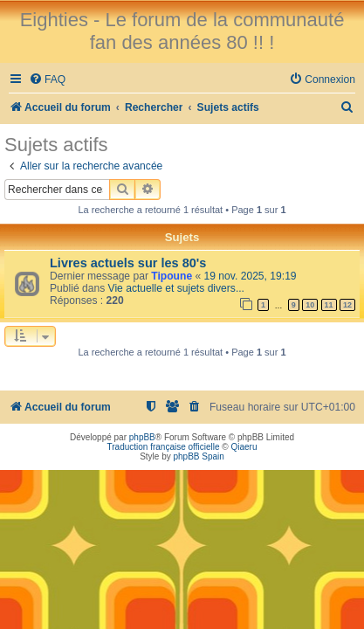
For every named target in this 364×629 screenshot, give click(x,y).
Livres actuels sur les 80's (128, 263)
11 (329, 305)
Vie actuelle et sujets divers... (176, 288)
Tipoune (172, 276)
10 (310, 305)
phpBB (142, 437)
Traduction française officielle (164, 447)
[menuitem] (47, 80)
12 (347, 305)
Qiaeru (244, 447)
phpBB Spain (198, 456)
